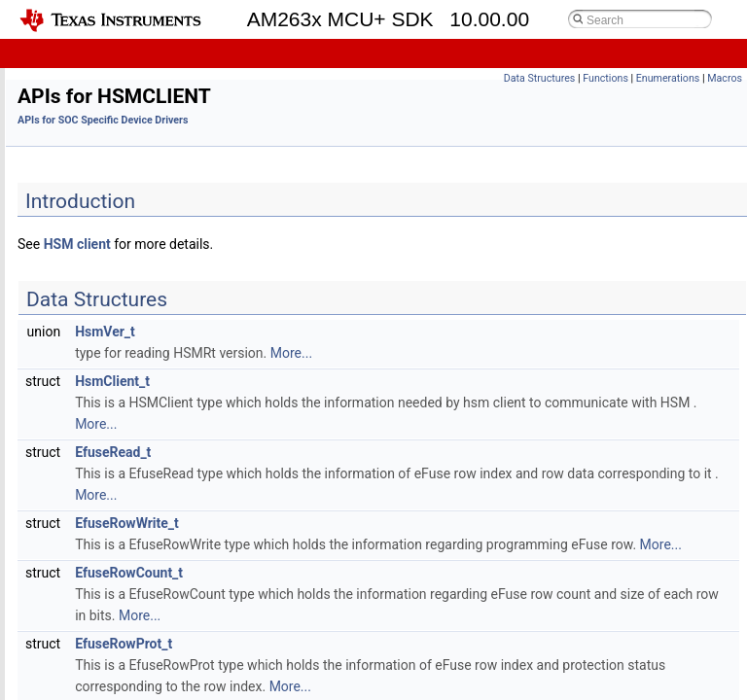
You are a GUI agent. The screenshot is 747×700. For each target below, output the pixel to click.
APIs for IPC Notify (117, 479)
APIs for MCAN (107, 586)
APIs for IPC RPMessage (133, 500)
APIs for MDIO (104, 650)
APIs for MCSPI (107, 607)
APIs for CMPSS (109, 158)
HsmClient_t (355, 381)
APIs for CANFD (109, 137)
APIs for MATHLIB (115, 543)
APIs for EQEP (104, 265)
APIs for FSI (97, 286)
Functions (605, 78)
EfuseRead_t (355, 452)
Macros (725, 78)
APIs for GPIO (103, 350)
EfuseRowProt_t (366, 665)
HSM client (320, 244)
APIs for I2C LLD (110, 457)
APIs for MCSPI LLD (120, 629)
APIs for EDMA (106, 222)
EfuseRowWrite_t (369, 523)
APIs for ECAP (104, 201)
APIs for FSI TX (107, 329)
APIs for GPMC (107, 372)
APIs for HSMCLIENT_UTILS (143, 415)
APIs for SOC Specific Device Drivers (150, 72)
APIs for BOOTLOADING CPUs (148, 115)
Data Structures (540, 78)
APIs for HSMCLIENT (123, 393)
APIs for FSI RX (107, 308)
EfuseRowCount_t (371, 594)
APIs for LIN (98, 522)
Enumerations (668, 78)
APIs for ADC (101, 94)
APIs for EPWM (107, 244)
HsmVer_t (347, 332)
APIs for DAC (101, 179)
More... (534, 353)
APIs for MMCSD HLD (125, 671)
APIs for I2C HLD (111, 436)
